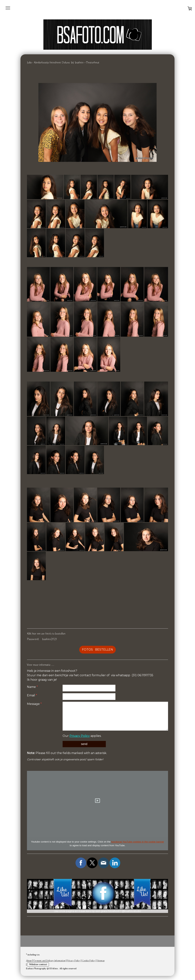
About (29, 961)
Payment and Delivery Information (49, 961)
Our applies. (82, 736)
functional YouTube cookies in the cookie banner (138, 842)
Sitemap (101, 961)
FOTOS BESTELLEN (97, 650)
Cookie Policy (89, 961)
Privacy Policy (80, 736)
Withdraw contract (38, 965)
